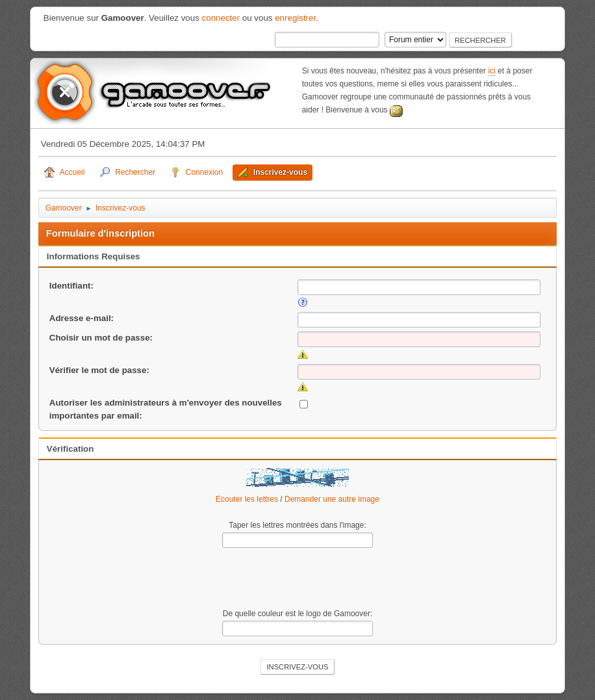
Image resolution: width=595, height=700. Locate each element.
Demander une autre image (332, 499)
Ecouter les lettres (247, 499)
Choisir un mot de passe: (101, 338)
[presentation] (297, 578)
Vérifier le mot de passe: (99, 370)
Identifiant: (71, 286)
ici (491, 71)
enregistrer (295, 18)
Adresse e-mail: (82, 318)
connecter (221, 18)
